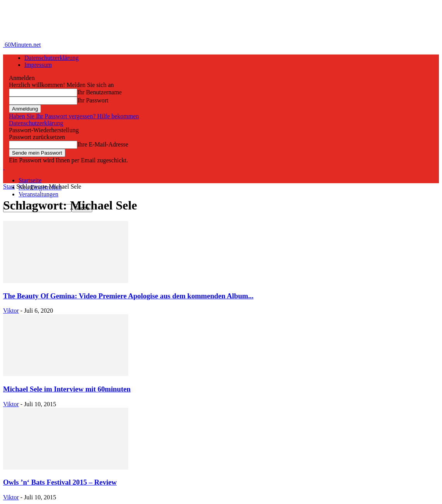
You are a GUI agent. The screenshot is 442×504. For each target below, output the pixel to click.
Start (9, 186)
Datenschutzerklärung (51, 58)
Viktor (11, 311)
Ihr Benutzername (99, 92)
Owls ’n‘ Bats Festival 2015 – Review (60, 482)
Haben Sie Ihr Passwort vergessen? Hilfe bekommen (74, 116)
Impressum (38, 65)
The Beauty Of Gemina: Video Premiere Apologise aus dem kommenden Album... (128, 296)
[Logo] (4, 167)
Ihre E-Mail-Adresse (103, 144)
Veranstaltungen (38, 194)
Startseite (30, 180)
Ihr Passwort (93, 100)
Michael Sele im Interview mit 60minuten (67, 389)
